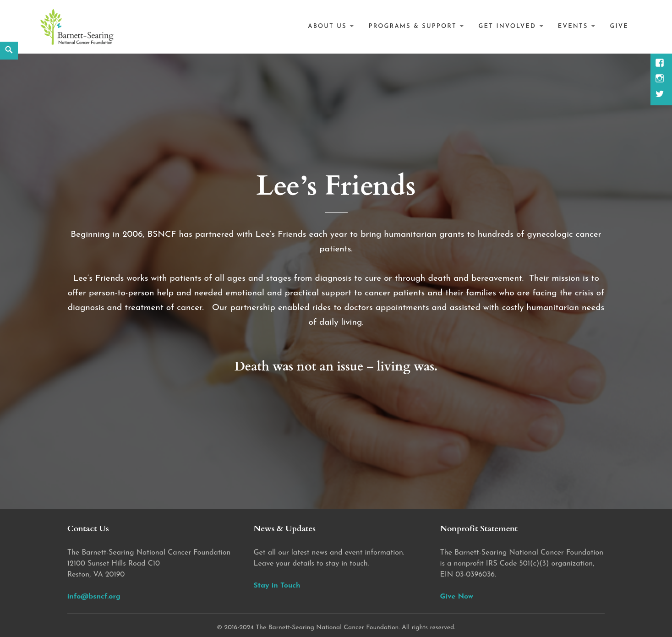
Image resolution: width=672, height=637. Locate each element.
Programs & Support (413, 26)
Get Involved (507, 26)
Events (573, 26)
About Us (327, 26)
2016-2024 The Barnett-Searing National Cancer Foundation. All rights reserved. (340, 628)
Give (619, 26)
